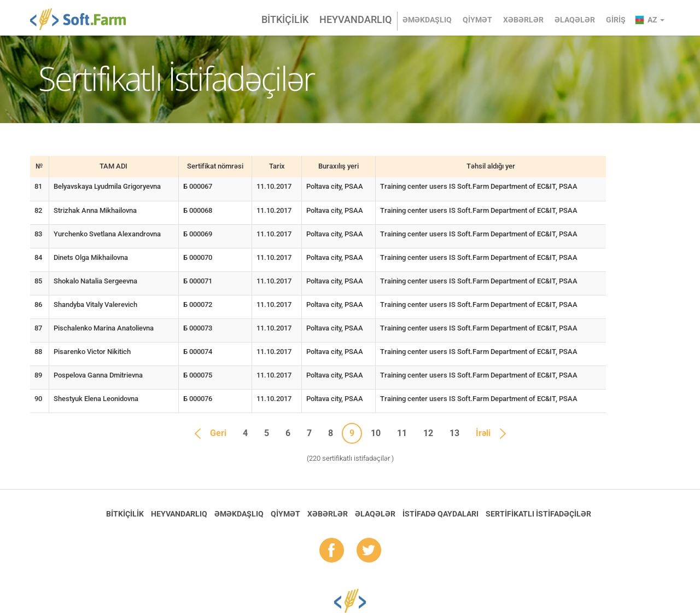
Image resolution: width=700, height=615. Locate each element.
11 (402, 433)
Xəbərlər (523, 20)
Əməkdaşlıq (427, 20)
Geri (218, 433)
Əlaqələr (575, 20)
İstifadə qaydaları (441, 514)
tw (369, 551)
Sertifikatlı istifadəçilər (538, 514)
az (656, 20)
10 (376, 433)
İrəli (483, 433)
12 (428, 433)
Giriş (616, 20)
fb (332, 551)
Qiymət (477, 20)
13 (454, 433)
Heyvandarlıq (355, 19)
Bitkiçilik (285, 19)
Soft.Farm (84, 19)
